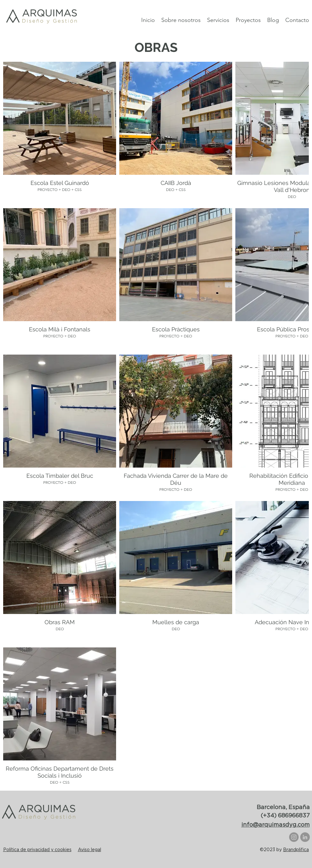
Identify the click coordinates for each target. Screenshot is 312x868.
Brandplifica (296, 849)
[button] (248, 20)
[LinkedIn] (305, 837)
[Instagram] (294, 837)
